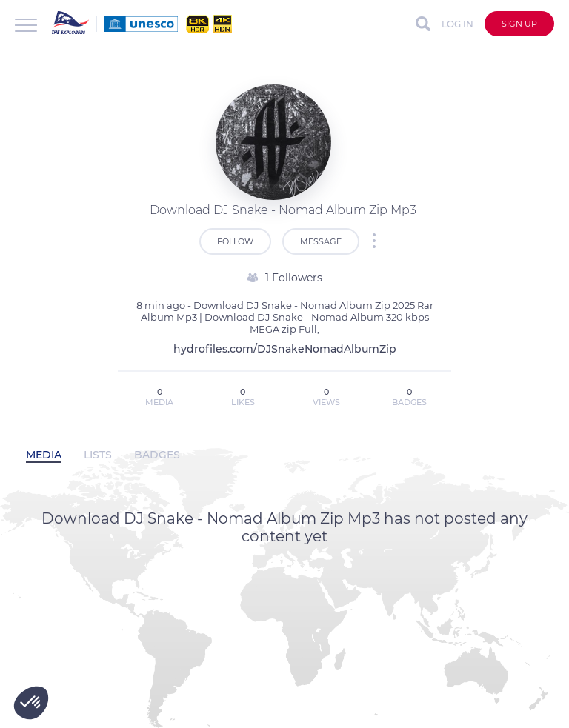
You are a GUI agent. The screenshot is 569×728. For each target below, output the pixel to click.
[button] (31, 703)
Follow (235, 241)
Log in (457, 24)
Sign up (519, 24)
